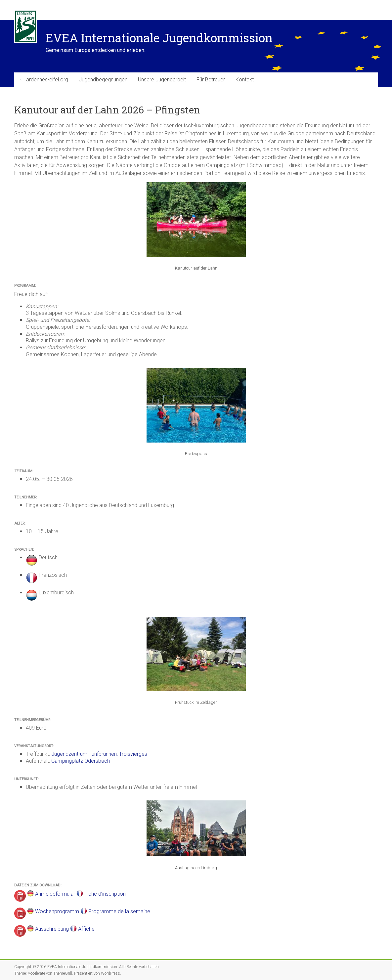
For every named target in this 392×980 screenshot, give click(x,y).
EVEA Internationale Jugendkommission (159, 38)
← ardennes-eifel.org (44, 80)
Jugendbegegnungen (103, 80)
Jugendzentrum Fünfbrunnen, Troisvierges (99, 754)
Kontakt (245, 80)
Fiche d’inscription (105, 894)
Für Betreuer (211, 80)
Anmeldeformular (56, 894)
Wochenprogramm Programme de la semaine (92, 911)
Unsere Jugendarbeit (162, 80)
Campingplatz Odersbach (81, 761)
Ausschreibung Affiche (65, 929)
